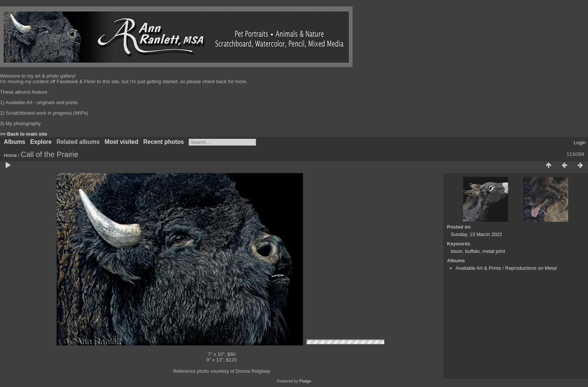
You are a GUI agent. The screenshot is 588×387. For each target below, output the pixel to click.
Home (10, 155)
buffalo (472, 251)
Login (580, 143)
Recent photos (163, 142)
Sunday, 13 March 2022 (476, 234)
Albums (14, 142)
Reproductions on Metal (531, 268)
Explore (41, 142)
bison (457, 251)
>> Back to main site (24, 134)
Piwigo (305, 381)
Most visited (121, 142)
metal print (494, 251)
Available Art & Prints (478, 268)
